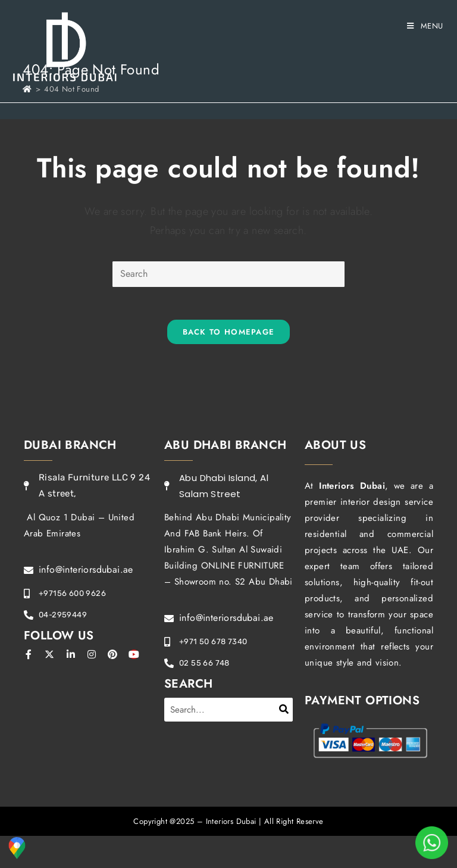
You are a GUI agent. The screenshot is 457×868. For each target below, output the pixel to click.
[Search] (284, 712)
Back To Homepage (229, 335)
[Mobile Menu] (425, 26)
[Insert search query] (228, 274)
